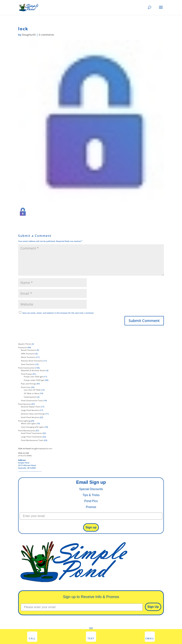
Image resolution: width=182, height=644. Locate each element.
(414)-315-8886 (25, 454)
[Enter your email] (91, 516)
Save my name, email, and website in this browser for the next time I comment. (58, 313)
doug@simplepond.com (35, 448)
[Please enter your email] (82, 607)
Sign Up (153, 607)
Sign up (91, 527)
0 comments (46, 35)
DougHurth (29, 35)
